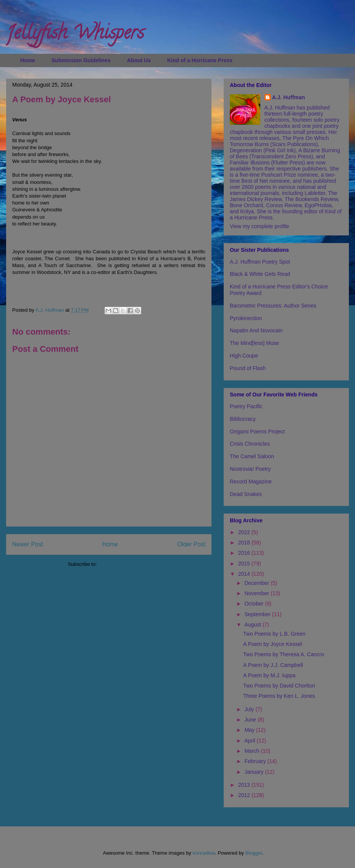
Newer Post (28, 544)
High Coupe (244, 356)
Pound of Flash (248, 368)
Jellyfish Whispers (75, 35)
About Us (139, 60)
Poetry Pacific (246, 406)
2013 (245, 785)
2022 (245, 532)
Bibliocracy (243, 419)
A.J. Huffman (289, 97)
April (250, 741)
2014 (245, 574)
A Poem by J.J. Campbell (273, 665)
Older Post (191, 544)
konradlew (204, 853)
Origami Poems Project (257, 432)
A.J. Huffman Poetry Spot (260, 262)
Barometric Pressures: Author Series (273, 306)
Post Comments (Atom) (124, 564)
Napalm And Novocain (256, 330)
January (255, 772)
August (253, 625)
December (257, 583)
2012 (245, 795)
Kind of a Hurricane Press (200, 60)
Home (28, 60)
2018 (245, 543)
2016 (245, 553)
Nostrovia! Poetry (250, 469)
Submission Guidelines (81, 60)
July (250, 709)
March (253, 751)
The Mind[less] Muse (254, 343)
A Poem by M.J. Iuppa (269, 675)
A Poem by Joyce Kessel (273, 644)
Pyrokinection (246, 318)
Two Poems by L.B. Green (274, 634)
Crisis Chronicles (250, 444)
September (258, 614)
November (257, 593)
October (255, 604)
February (256, 761)
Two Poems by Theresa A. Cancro (284, 654)
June (251, 720)
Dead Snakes (246, 494)
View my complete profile (259, 226)
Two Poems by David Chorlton (279, 686)
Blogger (254, 853)
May (250, 730)
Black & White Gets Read (260, 274)
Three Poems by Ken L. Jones (279, 696)
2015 (245, 564)
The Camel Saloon (252, 456)
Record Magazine (251, 482)
